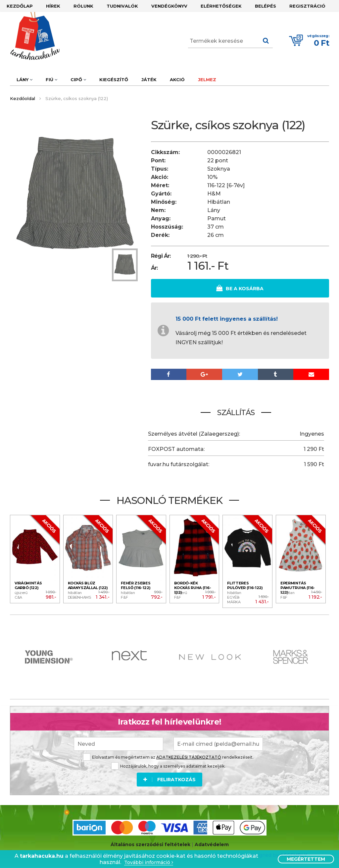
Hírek (53, 6)
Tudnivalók (122, 6)
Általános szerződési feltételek (150, 844)
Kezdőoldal (23, 98)
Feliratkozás (169, 780)
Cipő (78, 80)
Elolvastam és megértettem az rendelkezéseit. (168, 757)
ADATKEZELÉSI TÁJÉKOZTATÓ (189, 757)
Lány (24, 80)
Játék (149, 80)
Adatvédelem (212, 844)
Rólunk (83, 6)
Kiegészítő (114, 80)
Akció (177, 80)
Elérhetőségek (221, 6)
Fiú (51, 80)
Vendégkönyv (169, 6)
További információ (149, 863)
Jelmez (207, 80)
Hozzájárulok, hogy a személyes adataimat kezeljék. (168, 766)
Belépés (266, 6)
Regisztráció (307, 6)
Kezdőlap (20, 6)
